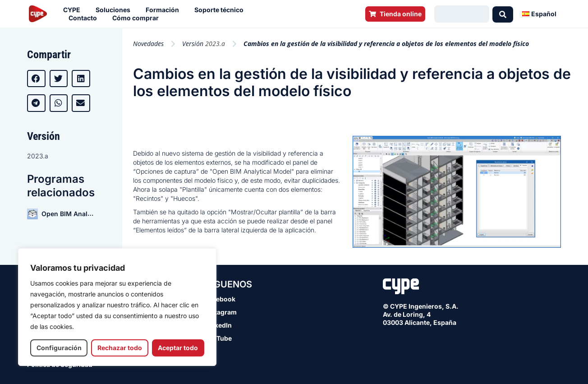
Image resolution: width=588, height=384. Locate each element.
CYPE (74, 10)
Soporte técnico (221, 10)
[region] (117, 307)
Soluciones (115, 10)
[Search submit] (503, 14)
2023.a (38, 156)
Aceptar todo (178, 348)
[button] (36, 79)
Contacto (85, 18)
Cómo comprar (138, 18)
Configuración (59, 348)
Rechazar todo (120, 348)
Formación (165, 10)
